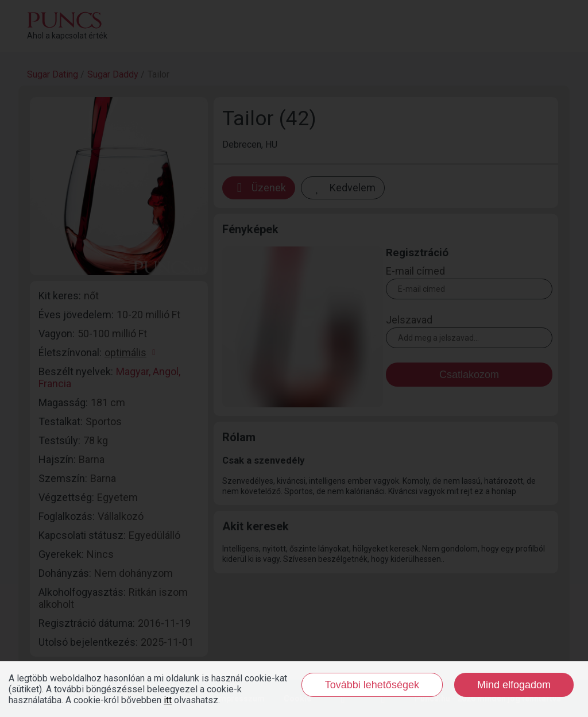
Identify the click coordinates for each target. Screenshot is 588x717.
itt (168, 700)
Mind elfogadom (514, 685)
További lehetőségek (372, 685)
